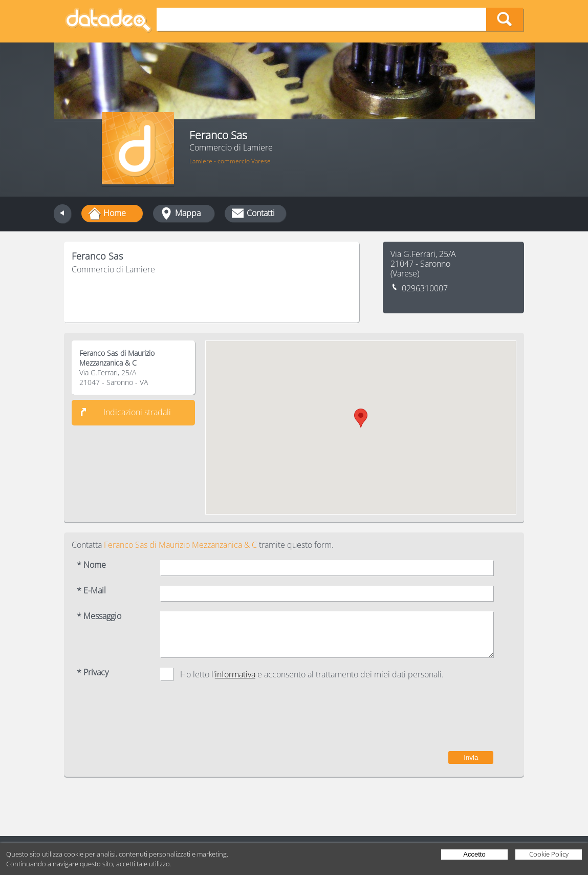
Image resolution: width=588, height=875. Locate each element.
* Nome (91, 565)
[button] (361, 418)
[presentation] (416, 721)
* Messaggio (99, 616)
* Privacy (93, 673)
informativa (235, 674)
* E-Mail (91, 591)
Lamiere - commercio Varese (230, 161)
